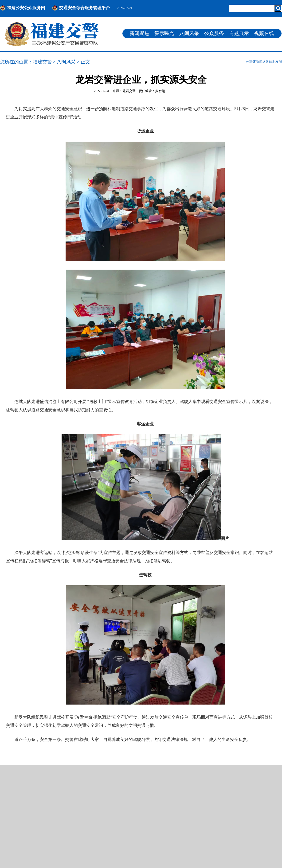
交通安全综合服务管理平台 (85, 8)
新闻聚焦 (139, 33)
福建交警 (42, 62)
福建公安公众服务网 (26, 8)
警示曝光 (164, 33)
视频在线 (264, 33)
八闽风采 (189, 33)
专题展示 (239, 33)
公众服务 (214, 33)
